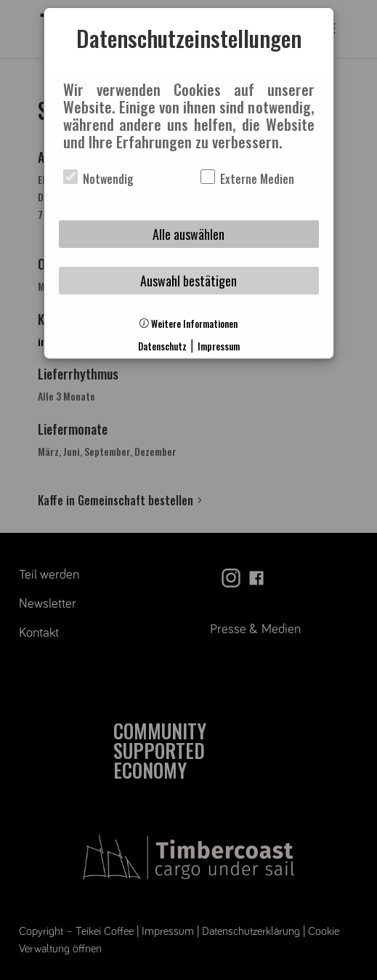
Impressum (219, 346)
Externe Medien (247, 179)
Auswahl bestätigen (188, 281)
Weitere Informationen (188, 324)
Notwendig (98, 179)
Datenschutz (162, 346)
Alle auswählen (188, 234)
